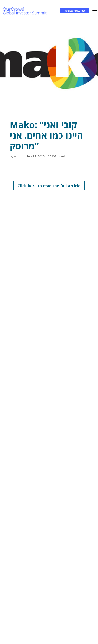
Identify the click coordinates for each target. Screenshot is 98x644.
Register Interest (75, 11)
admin (19, 156)
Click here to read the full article (49, 186)
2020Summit (57, 156)
